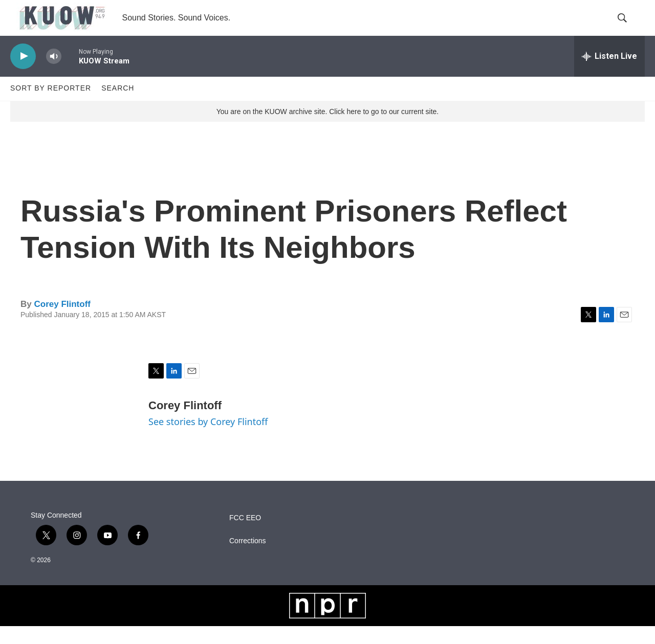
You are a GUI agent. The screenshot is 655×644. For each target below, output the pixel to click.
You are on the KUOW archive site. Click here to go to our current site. (327, 129)
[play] (23, 74)
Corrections (248, 559)
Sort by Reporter (51, 106)
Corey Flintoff (62, 322)
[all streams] (609, 74)
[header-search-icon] (628, 27)
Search (118, 106)
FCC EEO (245, 536)
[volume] (54, 74)
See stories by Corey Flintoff (208, 440)
